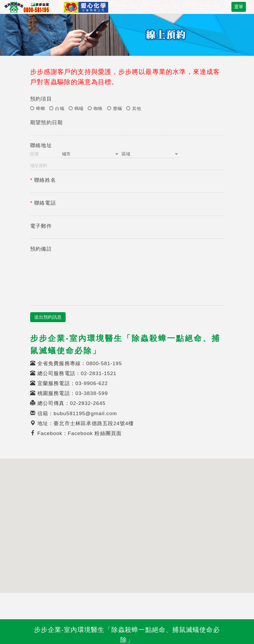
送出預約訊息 (48, 317)
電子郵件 (41, 226)
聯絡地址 (41, 145)
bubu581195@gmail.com (85, 413)
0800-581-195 (104, 363)
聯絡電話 (43, 203)
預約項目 (41, 99)
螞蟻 (76, 108)
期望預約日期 (46, 122)
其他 (134, 108)
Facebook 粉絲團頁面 (95, 433)
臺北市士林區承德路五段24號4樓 (94, 423)
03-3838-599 (92, 393)
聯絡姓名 (43, 180)
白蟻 (57, 108)
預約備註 (41, 249)
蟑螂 (38, 108)
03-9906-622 (92, 383)
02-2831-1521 (99, 373)
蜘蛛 (95, 108)
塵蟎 (115, 108)
